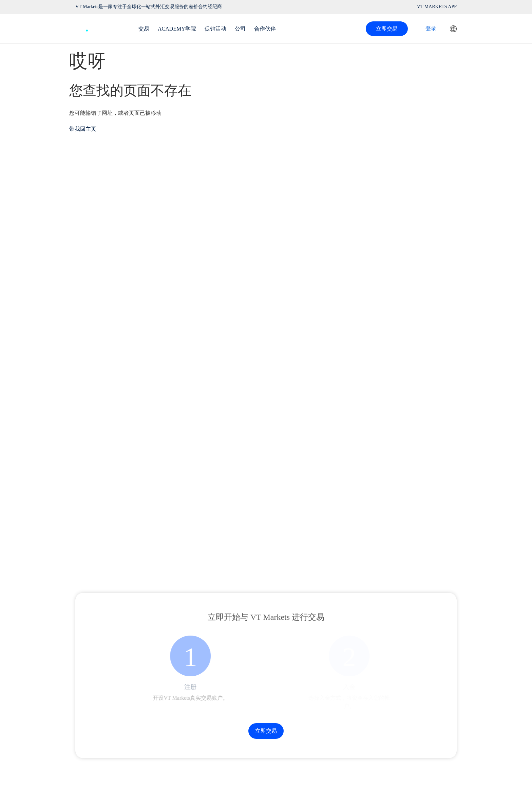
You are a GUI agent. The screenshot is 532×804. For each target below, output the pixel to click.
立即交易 (387, 29)
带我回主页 (83, 129)
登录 (431, 28)
